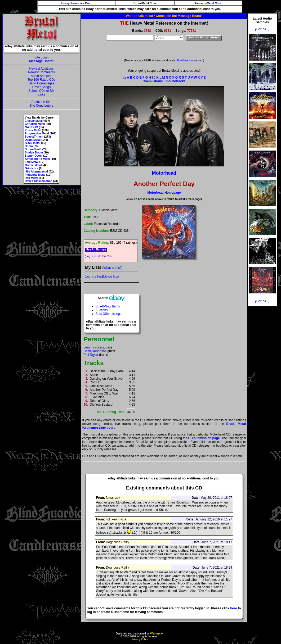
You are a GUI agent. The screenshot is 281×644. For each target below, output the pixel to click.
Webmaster (157, 634)
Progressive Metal (37, 133)
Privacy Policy (140, 639)
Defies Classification (38, 181)
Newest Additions (41, 69)
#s (124, 78)
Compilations (153, 81)
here (233, 608)
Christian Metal (35, 124)
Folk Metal (32, 162)
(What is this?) (112, 268)
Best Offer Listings (109, 314)
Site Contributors (41, 106)
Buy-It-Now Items (108, 306)
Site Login (41, 57)
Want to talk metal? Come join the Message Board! (164, 16)
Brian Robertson (95, 351)
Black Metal (32, 143)
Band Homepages (41, 83)
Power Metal (33, 130)
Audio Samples (41, 76)
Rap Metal (31, 178)
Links (41, 94)
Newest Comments (41, 72)
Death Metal (33, 140)
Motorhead (164, 173)
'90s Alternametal (36, 171)
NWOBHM (31, 127)
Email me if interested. (190, 60)
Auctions (102, 310)
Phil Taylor (91, 355)
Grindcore (31, 168)
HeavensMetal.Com (208, 3)
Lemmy (89, 347)
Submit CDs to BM (41, 91)
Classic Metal (34, 121)
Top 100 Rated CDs (41, 80)
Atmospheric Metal (37, 159)
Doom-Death (33, 149)
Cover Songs (41, 87)
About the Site (41, 102)
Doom (29, 146)
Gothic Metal (33, 165)
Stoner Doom (34, 156)
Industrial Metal (35, 175)
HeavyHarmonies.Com (76, 3)
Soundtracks (176, 81)
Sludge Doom (34, 152)
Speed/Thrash (34, 137)
